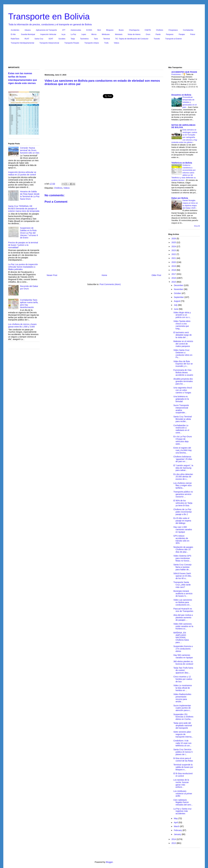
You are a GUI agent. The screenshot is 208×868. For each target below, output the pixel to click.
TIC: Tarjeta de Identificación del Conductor (132, 39)
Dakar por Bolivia (180, 198)
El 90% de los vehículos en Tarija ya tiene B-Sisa (183, 503)
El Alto (13, 34)
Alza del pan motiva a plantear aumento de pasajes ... (183, 618)
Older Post (156, 275)
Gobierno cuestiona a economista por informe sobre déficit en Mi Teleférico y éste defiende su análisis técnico (184, 173)
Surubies (62, 39)
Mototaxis (119, 34)
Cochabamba (188, 30)
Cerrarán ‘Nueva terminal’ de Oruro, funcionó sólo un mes (30, 150)
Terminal (107, 39)
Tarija (73, 39)
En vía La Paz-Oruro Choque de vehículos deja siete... (183, 440)
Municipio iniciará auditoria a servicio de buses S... (183, 594)
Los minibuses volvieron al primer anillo (183, 794)
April (176, 822)
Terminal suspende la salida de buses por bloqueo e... (183, 767)
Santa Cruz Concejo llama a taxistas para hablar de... (182, 567)
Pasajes (182, 34)
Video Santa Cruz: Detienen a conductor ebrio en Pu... (183, 354)
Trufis (106, 43)
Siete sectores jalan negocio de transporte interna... (183, 734)
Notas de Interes (134, 34)
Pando (158, 34)
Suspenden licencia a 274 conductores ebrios (183, 649)
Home (104, 275)
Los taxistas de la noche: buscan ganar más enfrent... (181, 783)
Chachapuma (134, 30)
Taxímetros (84, 39)
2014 (174, 839)
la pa (63, 34)
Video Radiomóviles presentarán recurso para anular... (182, 698)
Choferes (160, 30)
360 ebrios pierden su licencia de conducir (183, 663)
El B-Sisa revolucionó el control (183, 775)
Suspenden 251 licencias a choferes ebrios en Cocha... (183, 717)
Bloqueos (110, 30)
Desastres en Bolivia (181, 95)
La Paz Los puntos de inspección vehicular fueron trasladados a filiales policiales (23, 267)
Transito (157, 39)
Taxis (96, 39)
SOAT (51, 39)
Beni (99, 30)
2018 (174, 270)
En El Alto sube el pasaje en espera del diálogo (182, 521)
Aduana (28, 30)
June (176, 309)
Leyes (84, 34)
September (179, 297)
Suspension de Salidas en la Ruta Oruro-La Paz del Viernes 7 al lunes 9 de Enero (29, 233)
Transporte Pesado (72, 43)
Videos (116, 43)
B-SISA (89, 30)
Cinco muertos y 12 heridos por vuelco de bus (183, 679)
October (178, 293)
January (178, 834)
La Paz (73, 34)
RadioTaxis (15, 39)
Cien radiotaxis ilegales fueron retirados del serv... (183, 802)
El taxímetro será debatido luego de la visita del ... (182, 335)
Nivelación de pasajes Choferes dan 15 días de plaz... (183, 550)
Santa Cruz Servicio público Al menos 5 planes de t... (183, 752)
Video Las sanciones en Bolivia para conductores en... (183, 602)
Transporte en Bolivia (49, 16)
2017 (174, 274)
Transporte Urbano (92, 43)
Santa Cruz (39, 39)
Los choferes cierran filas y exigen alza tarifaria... (183, 486)
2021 (174, 258)
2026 (174, 239)
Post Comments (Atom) (110, 284)
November (179, 289)
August (177, 301)
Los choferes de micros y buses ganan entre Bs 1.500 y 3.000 (22, 325)
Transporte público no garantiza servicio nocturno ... (183, 494)
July (176, 305)
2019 (174, 266)
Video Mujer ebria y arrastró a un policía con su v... (182, 315)
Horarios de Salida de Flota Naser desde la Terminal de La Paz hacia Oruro (30, 195)
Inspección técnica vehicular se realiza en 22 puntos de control (22, 173)
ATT (64, 30)
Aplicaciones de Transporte (46, 30)
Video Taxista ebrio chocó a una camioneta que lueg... (182, 325)
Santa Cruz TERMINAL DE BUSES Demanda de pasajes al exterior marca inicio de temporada (24, 209)
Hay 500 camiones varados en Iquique (183, 656)
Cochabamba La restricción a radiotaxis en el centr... (181, 429)
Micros (94, 34)
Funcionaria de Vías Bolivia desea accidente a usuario (183, 372)
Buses (121, 30)
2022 (174, 254)
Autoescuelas (76, 30)
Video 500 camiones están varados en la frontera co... (183, 626)
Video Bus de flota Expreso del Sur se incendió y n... (183, 364)
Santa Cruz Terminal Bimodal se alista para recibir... (183, 419)
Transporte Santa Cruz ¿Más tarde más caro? (182, 585)
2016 (174, 278)
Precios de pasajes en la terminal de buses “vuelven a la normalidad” (23, 245)
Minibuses (106, 34)
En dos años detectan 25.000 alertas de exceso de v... (183, 477)
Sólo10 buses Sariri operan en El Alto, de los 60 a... (182, 576)
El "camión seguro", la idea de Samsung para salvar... (183, 468)
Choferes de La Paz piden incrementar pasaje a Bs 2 (183, 512)
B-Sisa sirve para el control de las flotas (183, 760)
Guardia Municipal (28, 34)
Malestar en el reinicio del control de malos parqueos (183, 344)
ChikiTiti (148, 30)
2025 (174, 242)
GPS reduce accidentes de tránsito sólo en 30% (181, 539)
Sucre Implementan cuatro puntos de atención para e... (182, 708)
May (176, 818)
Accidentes (15, 30)
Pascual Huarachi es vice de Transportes (183, 610)
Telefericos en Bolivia (182, 163)
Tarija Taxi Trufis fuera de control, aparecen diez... (183, 670)
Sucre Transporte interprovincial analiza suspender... (181, 409)
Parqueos (170, 34)
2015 (174, 282)
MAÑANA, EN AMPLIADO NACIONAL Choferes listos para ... (181, 638)
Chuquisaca (173, 30)
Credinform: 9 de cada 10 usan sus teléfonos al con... (182, 743)
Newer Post (52, 275)
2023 (174, 250)
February (178, 830)
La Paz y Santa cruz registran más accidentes (182, 811)
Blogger (109, 862)
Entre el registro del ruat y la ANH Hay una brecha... (182, 450)
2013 (174, 843)
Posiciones (176, 74)
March (177, 826)
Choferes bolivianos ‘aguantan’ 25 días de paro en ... (183, 459)
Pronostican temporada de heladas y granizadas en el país (190, 102)
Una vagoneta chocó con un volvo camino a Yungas (183, 390)
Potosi (193, 34)
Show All (197, 226)
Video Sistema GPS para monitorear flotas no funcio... (182, 558)
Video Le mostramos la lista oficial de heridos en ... (183, 688)
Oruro (148, 34)
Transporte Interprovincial (49, 43)
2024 (174, 246)
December (179, 285)
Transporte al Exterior (174, 39)
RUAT (27, 39)
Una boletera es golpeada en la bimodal (181, 399)
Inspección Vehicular (48, 34)
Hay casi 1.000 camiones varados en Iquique (183, 529)
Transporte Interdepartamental (23, 43)
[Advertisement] (104, 56)
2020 (174, 262)
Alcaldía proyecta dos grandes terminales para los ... (183, 381)
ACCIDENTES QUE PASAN (184, 72)
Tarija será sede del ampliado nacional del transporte (183, 725)
